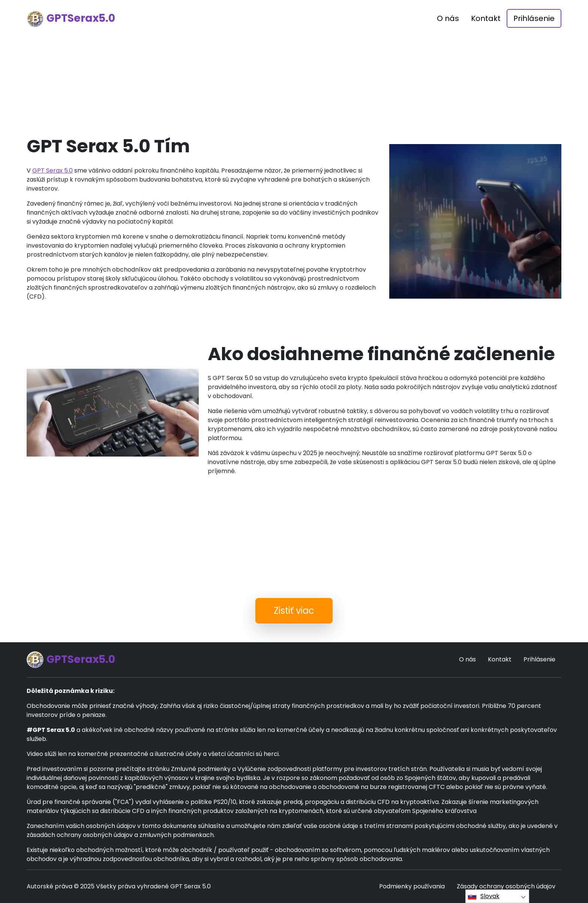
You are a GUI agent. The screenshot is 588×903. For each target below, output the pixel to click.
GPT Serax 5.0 (52, 171)
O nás (448, 18)
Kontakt (486, 18)
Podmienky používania (412, 886)
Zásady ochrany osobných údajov (506, 886)
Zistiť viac (294, 611)
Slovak (484, 896)
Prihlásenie (534, 18)
